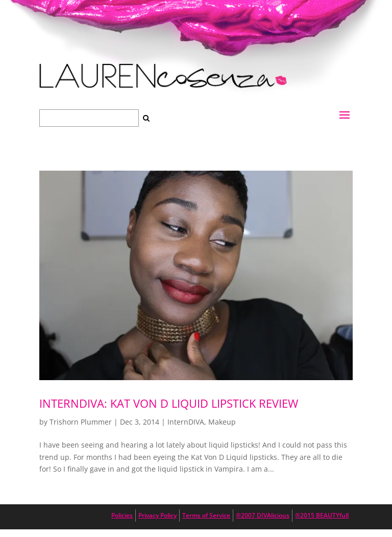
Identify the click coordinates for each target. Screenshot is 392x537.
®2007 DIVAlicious (263, 515)
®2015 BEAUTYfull (322, 515)
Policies (122, 515)
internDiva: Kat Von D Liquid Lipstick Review (169, 403)
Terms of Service (206, 515)
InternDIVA (186, 422)
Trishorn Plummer (81, 422)
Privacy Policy (157, 515)
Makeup (222, 422)
